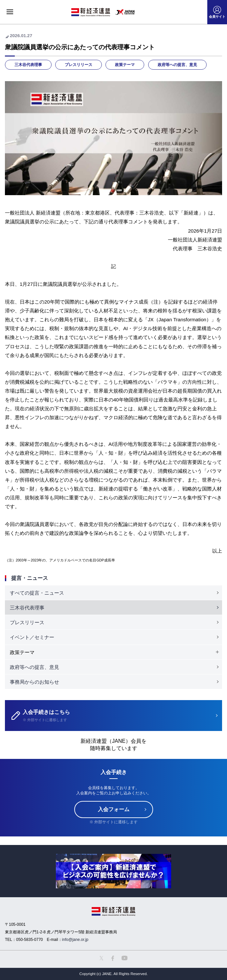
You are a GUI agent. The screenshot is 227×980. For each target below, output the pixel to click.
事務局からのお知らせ (34, 682)
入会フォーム (114, 809)
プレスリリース (79, 65)
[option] (113, 871)
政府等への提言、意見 (177, 65)
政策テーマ (125, 65)
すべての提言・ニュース (37, 593)
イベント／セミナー (32, 637)
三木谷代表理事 (28, 65)
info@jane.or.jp (75, 940)
